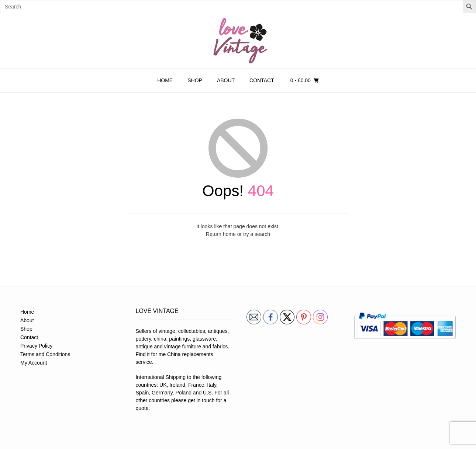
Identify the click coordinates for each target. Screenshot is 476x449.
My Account (34, 363)
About (226, 80)
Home (165, 80)
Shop (195, 80)
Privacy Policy (36, 346)
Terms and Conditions (45, 354)
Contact (262, 80)
